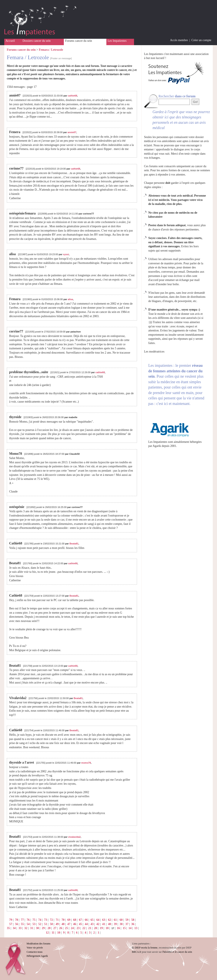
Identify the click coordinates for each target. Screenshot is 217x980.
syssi (66, 254)
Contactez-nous (35, 952)
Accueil (10, 41)
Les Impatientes (117, 41)
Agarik (157, 446)
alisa (70, 299)
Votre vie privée (35, 948)
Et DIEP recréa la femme (145, 948)
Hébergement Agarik (37, 956)
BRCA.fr (137, 952)
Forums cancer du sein (79, 41)
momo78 (86, 763)
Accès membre (179, 40)
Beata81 (74, 544)
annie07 (72, 132)
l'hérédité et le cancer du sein (177, 952)
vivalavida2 (74, 837)
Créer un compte (201, 40)
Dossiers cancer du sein (37, 41)
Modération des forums (39, 944)
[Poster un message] (61, 58)
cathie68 (72, 96)
